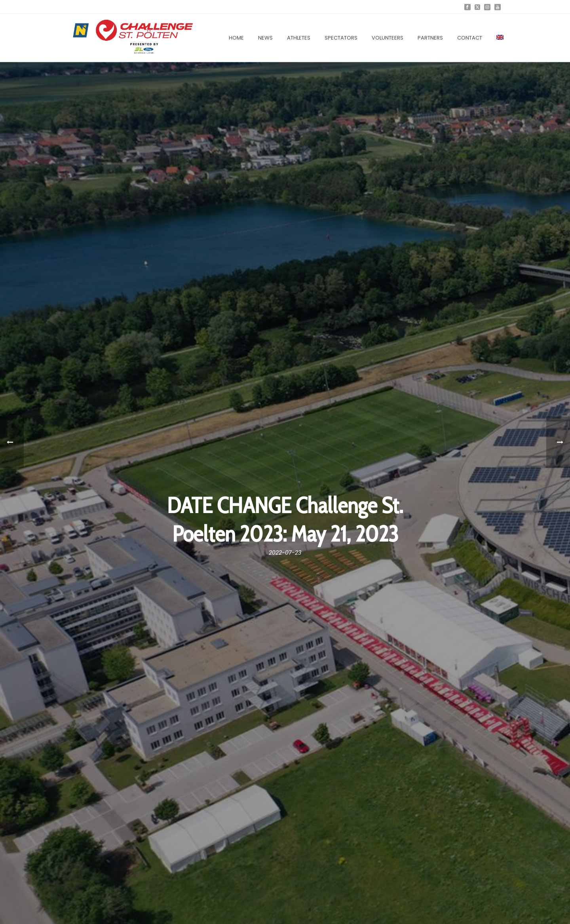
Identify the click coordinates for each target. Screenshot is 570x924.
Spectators (341, 38)
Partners (430, 38)
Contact (470, 38)
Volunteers (388, 38)
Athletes (299, 38)
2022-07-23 (285, 553)
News (265, 38)
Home (236, 38)
